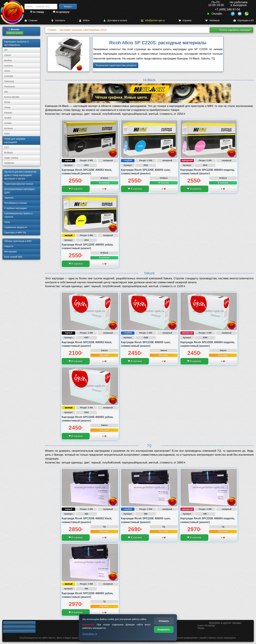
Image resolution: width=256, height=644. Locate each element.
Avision (8, 123)
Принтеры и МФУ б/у (15, 232)
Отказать (164, 621)
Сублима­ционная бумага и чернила (18, 215)
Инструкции (10, 252)
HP (6, 50)
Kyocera (8, 66)
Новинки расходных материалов (19, 631)
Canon (8, 55)
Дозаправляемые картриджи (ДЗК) (19, 191)
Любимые (212, 20)
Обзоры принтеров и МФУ (18, 241)
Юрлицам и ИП (244, 20)
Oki (6, 92)
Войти (84, 20)
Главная (31, 20)
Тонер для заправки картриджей (15, 140)
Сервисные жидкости (16, 227)
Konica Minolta (12, 97)
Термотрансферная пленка (19, 184)
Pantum (8, 113)
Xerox (7, 71)
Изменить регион (15, 33)
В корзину (76, 189)
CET (7, 147)
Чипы (7, 222)
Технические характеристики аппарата (116, 65)
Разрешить (164, 629)
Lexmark (9, 76)
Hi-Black (8, 153)
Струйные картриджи (16, 208)
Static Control (11, 158)
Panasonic (10, 87)
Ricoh (7, 102)
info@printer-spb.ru (153, 20)
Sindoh (8, 118)
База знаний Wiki (13, 257)
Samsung (9, 81)
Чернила (9, 198)
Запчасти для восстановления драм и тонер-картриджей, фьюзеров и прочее (20, 175)
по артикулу (61, 12)
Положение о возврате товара (19, 627)
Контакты (58, 20)
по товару (37, 12)
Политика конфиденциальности (19, 623)
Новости (9, 246)
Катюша (8, 128)
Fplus (7, 134)
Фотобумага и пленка (16, 203)
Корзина (185, 20)
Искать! (68, 7)
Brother (8, 60)
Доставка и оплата (115, 20)
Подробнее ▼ (90, 634)
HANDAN (9, 163)
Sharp (7, 107)
